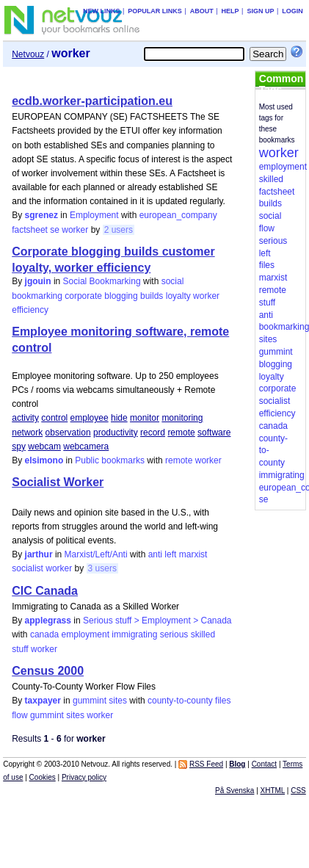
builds (152, 296)
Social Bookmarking (102, 281)
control (54, 418)
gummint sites (100, 701)
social (173, 281)
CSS (298, 791)
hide (119, 418)
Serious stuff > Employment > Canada (157, 621)
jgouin (38, 281)
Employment (94, 215)
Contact (264, 764)
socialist (28, 568)
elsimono (44, 460)
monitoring (182, 418)
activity (25, 418)
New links (102, 11)
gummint (47, 715)
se (55, 230)
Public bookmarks (110, 460)
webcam (44, 446)
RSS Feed (206, 764)
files (223, 701)
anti (155, 554)
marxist (193, 554)
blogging (121, 296)
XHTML (273, 791)
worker (75, 230)
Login (292, 11)
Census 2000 (48, 671)
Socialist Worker (58, 482)
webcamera (86, 446)
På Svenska (235, 791)
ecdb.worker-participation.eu (92, 101)
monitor (145, 418)
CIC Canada (45, 591)
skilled (203, 634)
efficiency (30, 310)
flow (19, 715)
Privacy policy (84, 777)
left (170, 554)
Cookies (43, 777)
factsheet (30, 230)
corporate (83, 296)
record (153, 433)
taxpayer (43, 701)
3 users (102, 568)
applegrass (48, 621)
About (202, 11)
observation (68, 433)
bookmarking (37, 296)
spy (19, 446)
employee (90, 418)
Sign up (260, 11)
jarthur (39, 554)
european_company (178, 215)
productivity (116, 433)
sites (75, 715)
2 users (119, 230)
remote (181, 433)
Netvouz (28, 54)
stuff (20, 649)
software (214, 433)
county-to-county (180, 701)
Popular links (155, 11)
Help (230, 11)
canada (44, 634)
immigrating (134, 634)
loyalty (178, 296)
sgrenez (41, 215)
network (27, 433)
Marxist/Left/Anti (96, 554)
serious (174, 634)
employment (86, 634)
